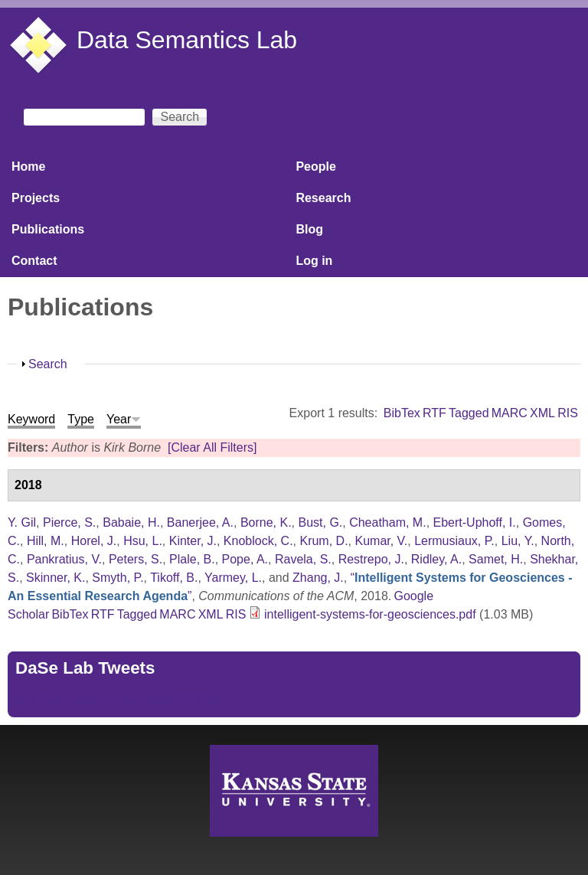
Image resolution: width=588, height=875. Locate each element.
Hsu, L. (143, 541)
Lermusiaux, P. (454, 541)
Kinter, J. (193, 541)
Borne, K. (266, 522)
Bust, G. (320, 522)
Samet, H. (496, 559)
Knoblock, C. (258, 541)
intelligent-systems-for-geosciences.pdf (370, 614)
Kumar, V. (381, 541)
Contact (34, 261)
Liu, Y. (518, 541)
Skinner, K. (56, 578)
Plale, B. (192, 559)
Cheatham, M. (387, 522)
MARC (510, 413)
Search (48, 364)
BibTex (402, 413)
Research (323, 198)
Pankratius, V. (64, 559)
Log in (314, 261)
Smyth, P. (118, 578)
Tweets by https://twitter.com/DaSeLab (119, 700)
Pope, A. (245, 559)
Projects (36, 198)
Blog (309, 229)
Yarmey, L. (233, 578)
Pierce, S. (69, 522)
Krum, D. (323, 541)
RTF (434, 413)
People (315, 167)
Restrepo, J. (371, 559)
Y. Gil (22, 522)
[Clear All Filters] (212, 447)
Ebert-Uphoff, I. (475, 522)
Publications (48, 229)
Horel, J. (94, 541)
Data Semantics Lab (187, 40)
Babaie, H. (131, 522)
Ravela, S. (303, 559)
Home (28, 167)
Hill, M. (46, 541)
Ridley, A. (436, 559)
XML (542, 413)
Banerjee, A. (200, 522)
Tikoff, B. (174, 578)
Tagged (469, 413)
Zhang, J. (318, 578)
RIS (568, 413)
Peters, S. (136, 559)
